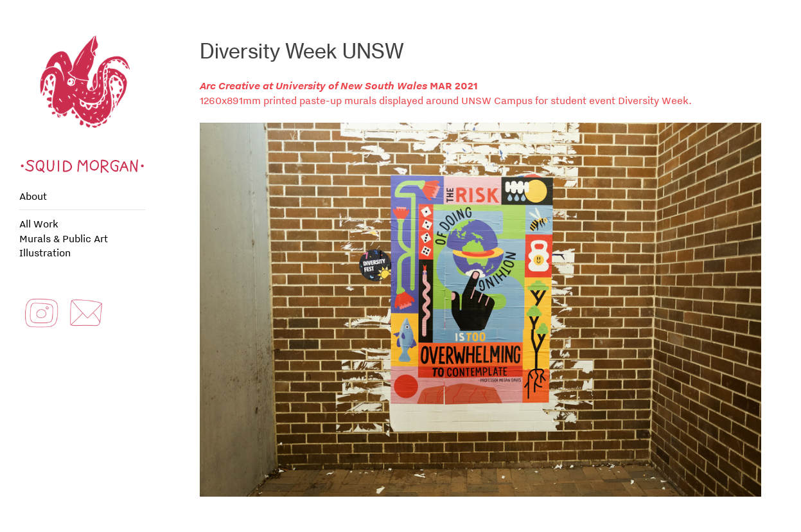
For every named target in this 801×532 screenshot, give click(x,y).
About (33, 196)
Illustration (45, 253)
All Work (39, 224)
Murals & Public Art (64, 238)
